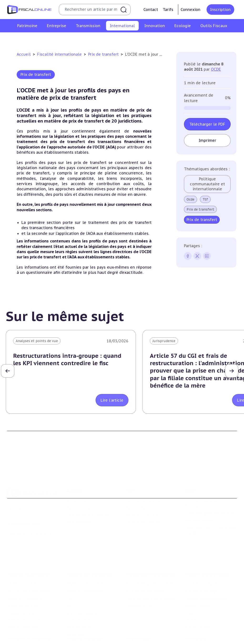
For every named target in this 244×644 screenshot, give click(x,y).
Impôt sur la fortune (25, 567)
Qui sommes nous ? (83, 478)
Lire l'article (112, 400)
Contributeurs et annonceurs (91, 492)
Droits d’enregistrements (87, 582)
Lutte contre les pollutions (89, 622)
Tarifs (168, 10)
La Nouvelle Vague (39, 511)
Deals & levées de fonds (205, 629)
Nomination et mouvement (208, 622)
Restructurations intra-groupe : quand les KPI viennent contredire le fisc (67, 359)
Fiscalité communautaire (113, 39)
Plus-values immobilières (28, 560)
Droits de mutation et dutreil (150, 567)
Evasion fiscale (151, 39)
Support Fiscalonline (84, 485)
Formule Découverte (143, 478)
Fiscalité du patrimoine (29, 543)
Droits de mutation (23, 575)
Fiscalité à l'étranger (69, 39)
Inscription (220, 10)
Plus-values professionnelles (150, 553)
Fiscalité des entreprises (89, 543)
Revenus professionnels (86, 560)
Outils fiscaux (138, 612)
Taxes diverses (78, 589)
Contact (151, 10)
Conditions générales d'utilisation (203, 481)
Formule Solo (137, 485)
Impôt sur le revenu (24, 553)
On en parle (196, 612)
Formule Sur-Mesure (143, 500)
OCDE (216, 69)
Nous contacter (79, 500)
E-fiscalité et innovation (30, 612)
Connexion (191, 10)
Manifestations (198, 636)
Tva (69, 567)
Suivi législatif (138, 636)
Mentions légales (199, 498)
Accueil (24, 54)
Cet (69, 575)
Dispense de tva (139, 575)
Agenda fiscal (137, 629)
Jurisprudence (164, 341)
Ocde (191, 199)
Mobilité (191, 39)
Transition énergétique (86, 641)
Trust (174, 39)
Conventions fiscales (30, 39)
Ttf (205, 199)
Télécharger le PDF (207, 124)
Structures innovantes (26, 634)
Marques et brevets (23, 641)
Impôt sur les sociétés (85, 553)
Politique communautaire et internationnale (207, 184)
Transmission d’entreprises (151, 543)
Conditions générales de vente (210, 491)
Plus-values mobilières (145, 560)
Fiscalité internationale (60, 54)
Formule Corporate (142, 492)
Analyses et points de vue (37, 341)
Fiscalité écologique (85, 612)
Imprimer (207, 140)
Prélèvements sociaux (25, 589)
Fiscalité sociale (80, 596)
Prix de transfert (218, 39)
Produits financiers (23, 596)
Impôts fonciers (20, 582)
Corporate (75, 604)
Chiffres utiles (138, 622)
